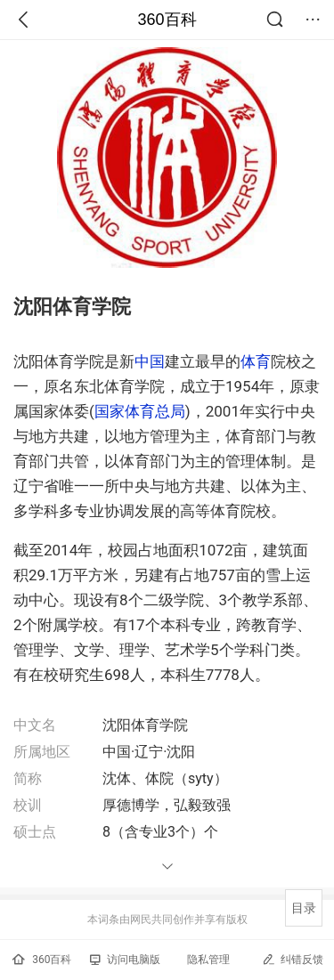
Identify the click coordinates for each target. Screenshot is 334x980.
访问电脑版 (125, 960)
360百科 (167, 20)
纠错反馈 (293, 959)
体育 (256, 361)
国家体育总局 (140, 411)
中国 (150, 361)
